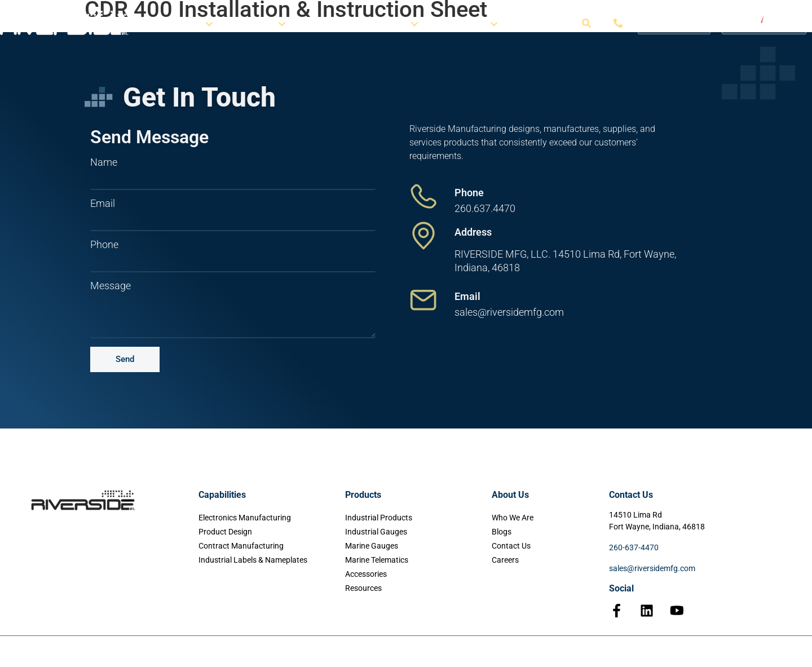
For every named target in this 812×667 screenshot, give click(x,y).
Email (103, 204)
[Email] (423, 300)
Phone (104, 245)
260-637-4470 (634, 547)
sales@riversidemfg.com (652, 568)
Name (104, 162)
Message (111, 286)
